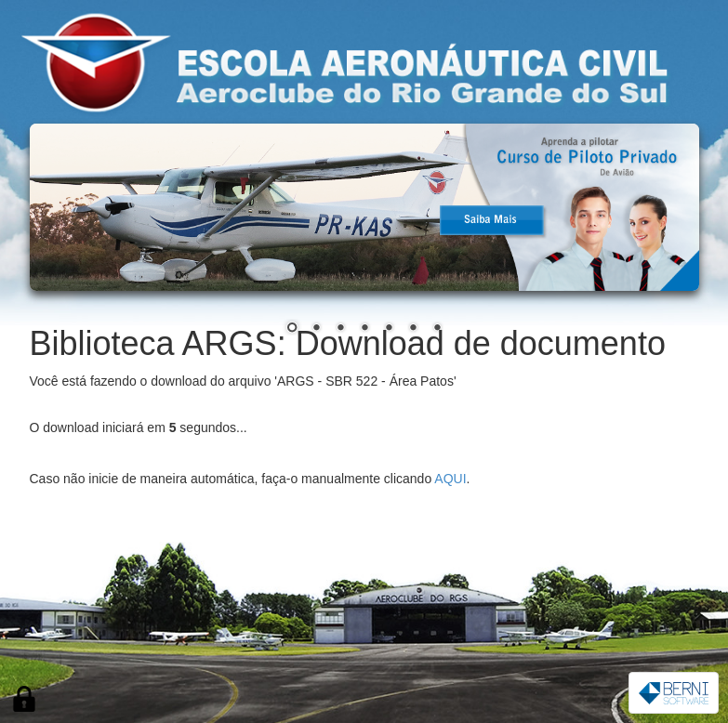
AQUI (450, 479)
